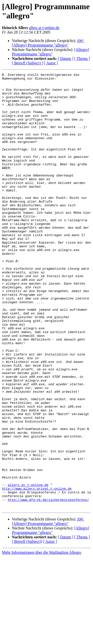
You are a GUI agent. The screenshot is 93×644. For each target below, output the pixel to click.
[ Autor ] (51, 63)
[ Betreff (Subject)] (27, 629)
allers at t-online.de (44, 28)
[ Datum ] (65, 59)
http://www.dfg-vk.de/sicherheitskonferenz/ (48, 585)
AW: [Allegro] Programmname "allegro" (48, 43)
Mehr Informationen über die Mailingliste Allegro (42, 640)
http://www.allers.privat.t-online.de (37, 572)
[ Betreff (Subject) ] (28, 63)
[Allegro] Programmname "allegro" (50, 52)
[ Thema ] (82, 59)
